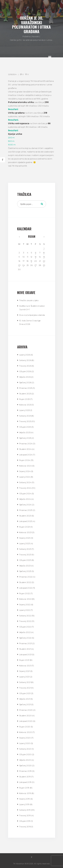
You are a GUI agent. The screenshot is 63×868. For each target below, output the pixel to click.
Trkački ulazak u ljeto (29, 300)
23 (19, 265)
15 (44, 257)
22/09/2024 (12, 74)
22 (44, 261)
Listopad (26, 455)
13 (36, 257)
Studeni (25, 394)
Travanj (25, 366)
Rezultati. (13, 120)
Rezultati (13, 109)
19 (31, 261)
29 (44, 265)
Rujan (32, 237)
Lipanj (25, 355)
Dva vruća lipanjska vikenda (32, 315)
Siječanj (25, 382)
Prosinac (26, 388)
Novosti (35, 36)
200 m (11, 138)
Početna (26, 36)
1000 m (12, 145)
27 (36, 265)
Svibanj (25, 360)
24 (24, 265)
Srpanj (25, 471)
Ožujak (25, 371)
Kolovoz (25, 405)
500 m (11, 141)
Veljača (25, 377)
